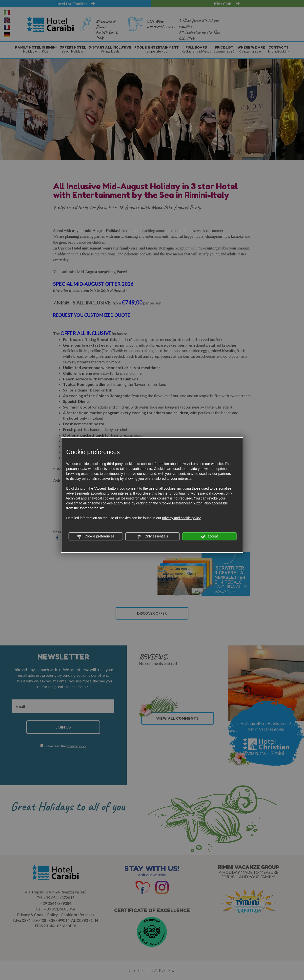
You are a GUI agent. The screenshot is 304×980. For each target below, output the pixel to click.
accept (209, 536)
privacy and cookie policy (182, 518)
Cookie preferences (96, 536)
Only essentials (152, 536)
